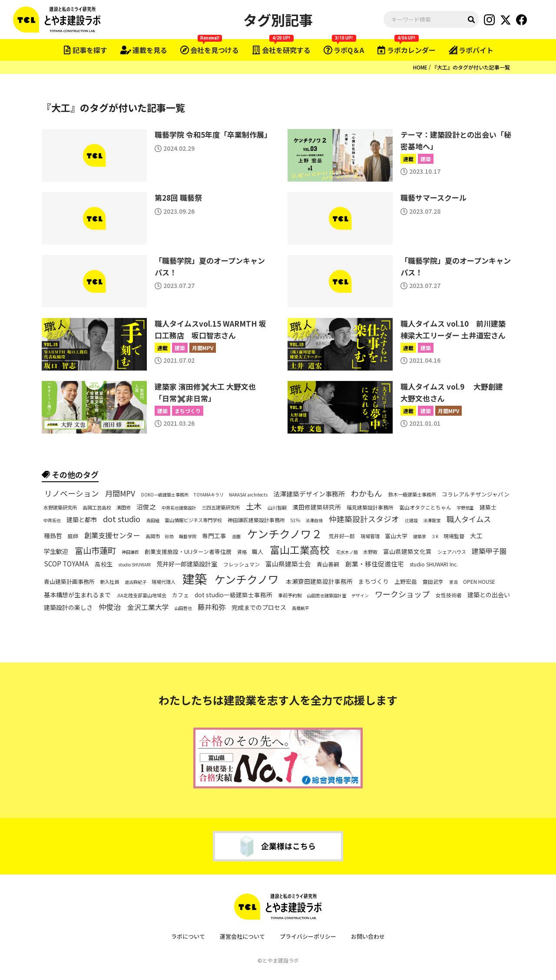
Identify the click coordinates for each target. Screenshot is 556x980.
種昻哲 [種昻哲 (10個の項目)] (53, 536)
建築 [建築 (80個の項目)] (195, 578)
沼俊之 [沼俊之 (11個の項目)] (146, 507)
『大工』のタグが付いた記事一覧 (471, 67)
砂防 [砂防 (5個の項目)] (169, 536)
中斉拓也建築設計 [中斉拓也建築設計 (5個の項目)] (179, 508)
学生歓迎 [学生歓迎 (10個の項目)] (56, 551)
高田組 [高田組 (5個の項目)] (153, 520)
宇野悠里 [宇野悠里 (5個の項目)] (465, 508)
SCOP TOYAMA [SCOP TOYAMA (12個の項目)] (66, 564)
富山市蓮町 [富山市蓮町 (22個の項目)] (95, 551)
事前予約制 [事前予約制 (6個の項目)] (290, 595)
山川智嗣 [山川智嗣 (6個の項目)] (277, 508)
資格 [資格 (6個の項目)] (242, 552)
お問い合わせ (368, 936)
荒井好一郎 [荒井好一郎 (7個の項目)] (342, 536)
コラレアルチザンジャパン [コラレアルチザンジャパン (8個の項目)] (476, 495)
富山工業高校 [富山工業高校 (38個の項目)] (300, 550)
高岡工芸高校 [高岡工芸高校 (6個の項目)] (97, 508)
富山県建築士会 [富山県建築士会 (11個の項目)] (288, 564)
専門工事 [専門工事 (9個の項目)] (214, 536)
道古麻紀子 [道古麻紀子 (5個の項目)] (136, 582)
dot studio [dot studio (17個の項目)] (122, 519)
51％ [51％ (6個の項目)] (295, 520)
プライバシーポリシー (308, 936)
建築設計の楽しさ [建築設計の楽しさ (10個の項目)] (68, 607)
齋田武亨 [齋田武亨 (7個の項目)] (433, 582)
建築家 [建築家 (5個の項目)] (420, 536)
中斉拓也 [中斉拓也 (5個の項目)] (52, 520)
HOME (420, 67)
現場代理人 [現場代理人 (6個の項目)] (164, 582)
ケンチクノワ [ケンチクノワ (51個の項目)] (247, 579)
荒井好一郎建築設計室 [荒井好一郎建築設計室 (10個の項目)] (187, 564)
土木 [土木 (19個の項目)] (254, 507)
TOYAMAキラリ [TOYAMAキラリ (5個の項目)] (209, 495)
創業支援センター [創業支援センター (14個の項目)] (112, 535)
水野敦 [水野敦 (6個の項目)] (370, 552)
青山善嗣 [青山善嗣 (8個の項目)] (328, 564)
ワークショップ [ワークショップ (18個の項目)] (402, 594)
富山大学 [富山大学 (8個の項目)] (396, 536)
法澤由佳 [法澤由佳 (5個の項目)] (314, 520)
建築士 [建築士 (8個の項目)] (488, 508)
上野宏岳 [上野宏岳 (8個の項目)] (406, 582)
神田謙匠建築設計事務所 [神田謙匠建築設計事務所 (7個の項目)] (256, 520)
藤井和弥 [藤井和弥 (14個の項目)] (212, 607)
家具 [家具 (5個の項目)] (453, 582)
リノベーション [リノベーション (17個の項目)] (72, 494)
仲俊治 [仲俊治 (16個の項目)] (110, 607)
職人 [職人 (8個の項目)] (258, 552)
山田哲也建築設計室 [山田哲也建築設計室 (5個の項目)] (327, 596)
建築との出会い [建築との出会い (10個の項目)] (489, 595)
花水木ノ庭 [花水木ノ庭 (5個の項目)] (347, 552)
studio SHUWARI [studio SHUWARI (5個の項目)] (134, 565)
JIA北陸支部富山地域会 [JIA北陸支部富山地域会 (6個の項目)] (141, 595)
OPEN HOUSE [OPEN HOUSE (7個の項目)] (479, 582)
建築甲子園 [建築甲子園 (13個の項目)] (489, 551)
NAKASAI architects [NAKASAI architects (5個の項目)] (248, 495)
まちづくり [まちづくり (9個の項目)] (374, 581)
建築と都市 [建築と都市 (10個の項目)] (82, 520)
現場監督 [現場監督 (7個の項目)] (454, 536)
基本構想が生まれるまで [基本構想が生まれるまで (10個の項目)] (77, 595)
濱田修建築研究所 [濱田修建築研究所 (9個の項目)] (317, 508)
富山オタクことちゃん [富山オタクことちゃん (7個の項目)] (425, 507)
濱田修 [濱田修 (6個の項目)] (124, 508)
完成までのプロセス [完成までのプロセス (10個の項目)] (259, 607)
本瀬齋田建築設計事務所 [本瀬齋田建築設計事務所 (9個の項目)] (319, 581)
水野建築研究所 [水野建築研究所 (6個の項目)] (60, 508)
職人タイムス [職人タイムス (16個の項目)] (469, 519)
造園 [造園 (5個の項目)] (236, 536)
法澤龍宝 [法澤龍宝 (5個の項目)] (432, 520)
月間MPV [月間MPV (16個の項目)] (120, 493)
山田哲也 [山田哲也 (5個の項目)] (183, 608)
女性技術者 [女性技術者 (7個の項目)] (449, 595)
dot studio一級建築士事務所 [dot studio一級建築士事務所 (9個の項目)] (233, 595)
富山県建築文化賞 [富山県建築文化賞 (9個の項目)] (407, 552)
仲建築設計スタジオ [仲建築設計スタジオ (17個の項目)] (364, 519)
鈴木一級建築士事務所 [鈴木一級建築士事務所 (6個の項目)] (412, 495)
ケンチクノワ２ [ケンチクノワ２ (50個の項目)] (285, 534)
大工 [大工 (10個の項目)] (476, 536)
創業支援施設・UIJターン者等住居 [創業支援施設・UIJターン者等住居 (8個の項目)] (188, 552)
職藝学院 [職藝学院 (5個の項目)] (188, 536)
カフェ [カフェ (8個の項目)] (180, 596)
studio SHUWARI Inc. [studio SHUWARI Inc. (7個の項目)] (434, 564)
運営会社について (242, 936)
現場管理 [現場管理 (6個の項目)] (370, 536)
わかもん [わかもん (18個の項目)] (367, 494)
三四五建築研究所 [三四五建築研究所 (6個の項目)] (221, 508)
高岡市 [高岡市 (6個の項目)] (153, 536)
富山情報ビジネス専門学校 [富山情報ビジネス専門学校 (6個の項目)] (193, 520)
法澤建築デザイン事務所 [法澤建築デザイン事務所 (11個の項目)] (309, 494)
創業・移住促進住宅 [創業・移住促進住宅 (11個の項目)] (375, 564)
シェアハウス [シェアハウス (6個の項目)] (452, 552)
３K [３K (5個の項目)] (435, 536)
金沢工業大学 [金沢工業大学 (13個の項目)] (148, 607)
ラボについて (188, 936)
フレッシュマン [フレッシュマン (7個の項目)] (242, 564)
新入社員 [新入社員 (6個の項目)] (109, 582)
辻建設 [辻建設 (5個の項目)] (411, 520)
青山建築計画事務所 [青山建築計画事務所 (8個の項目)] (69, 582)
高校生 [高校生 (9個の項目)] (104, 564)
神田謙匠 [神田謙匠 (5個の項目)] (130, 552)
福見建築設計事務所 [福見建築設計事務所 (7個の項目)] (370, 507)
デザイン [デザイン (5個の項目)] (360, 596)
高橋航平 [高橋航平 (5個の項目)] (301, 608)
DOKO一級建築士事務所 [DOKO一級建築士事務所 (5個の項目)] (165, 495)
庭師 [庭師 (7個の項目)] (73, 536)
